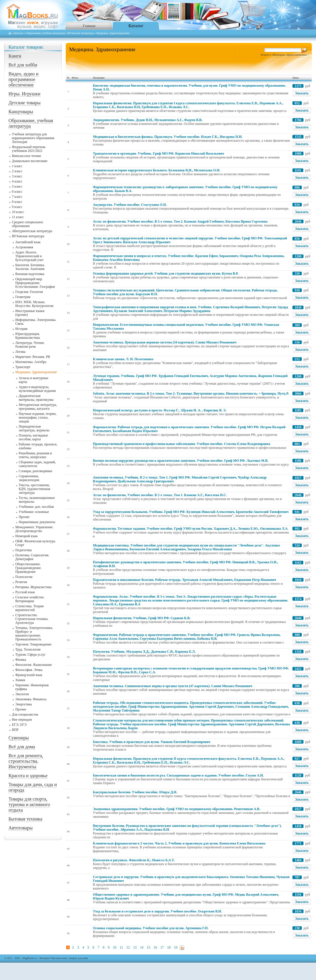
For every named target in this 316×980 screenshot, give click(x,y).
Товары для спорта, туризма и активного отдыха (29, 804)
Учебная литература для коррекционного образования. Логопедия (33, 138)
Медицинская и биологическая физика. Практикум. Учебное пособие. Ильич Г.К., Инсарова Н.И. (168, 137)
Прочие (24, 517)
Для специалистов (25, 714)
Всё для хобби (23, 65)
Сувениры (19, 738)
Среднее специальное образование (27, 224)
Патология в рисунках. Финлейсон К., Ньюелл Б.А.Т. (134, 860)
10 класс (18, 212)
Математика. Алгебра (31, 362)
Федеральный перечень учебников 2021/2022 (29, 149)
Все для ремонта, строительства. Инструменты (26, 761)
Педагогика (24, 550)
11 (121, 947)
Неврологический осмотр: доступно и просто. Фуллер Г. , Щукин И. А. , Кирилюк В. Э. (160, 410)
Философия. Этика (29, 670)
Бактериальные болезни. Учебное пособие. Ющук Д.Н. (135, 792)
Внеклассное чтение (27, 156)
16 (155, 947)
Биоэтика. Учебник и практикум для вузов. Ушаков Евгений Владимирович (152, 742)
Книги (15, 56)
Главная (89, 26)
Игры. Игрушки (24, 94)
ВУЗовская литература (81, 33)
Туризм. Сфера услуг (30, 655)
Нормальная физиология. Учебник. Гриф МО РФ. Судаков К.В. (142, 618)
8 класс (17, 202)
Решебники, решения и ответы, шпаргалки (35, 455)
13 (135, 947)
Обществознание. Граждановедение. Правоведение (28, 568)
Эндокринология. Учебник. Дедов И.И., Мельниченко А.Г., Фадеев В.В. (148, 120)
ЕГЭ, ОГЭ (19, 725)
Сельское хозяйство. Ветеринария (30, 599)
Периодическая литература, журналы (34, 428)
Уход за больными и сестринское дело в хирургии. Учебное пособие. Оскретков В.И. (157, 911)
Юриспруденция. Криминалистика (28, 336)
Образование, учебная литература (46, 33)
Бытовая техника (25, 819)
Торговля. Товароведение (33, 644)
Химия (20, 680)
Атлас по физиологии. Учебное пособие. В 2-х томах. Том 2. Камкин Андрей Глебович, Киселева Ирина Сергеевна (180, 221)
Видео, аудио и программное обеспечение (23, 79)
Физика (21, 660)
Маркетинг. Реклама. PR (33, 357)
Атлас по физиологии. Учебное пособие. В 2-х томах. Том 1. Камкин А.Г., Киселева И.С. (160, 495)
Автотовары (21, 828)
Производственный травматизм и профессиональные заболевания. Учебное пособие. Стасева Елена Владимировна (182, 444)
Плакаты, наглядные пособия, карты (33, 437)
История (21, 329)
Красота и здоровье (28, 776)
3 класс (17, 176)
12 (128, 947)
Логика (20, 352)
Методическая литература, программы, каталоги (38, 407)
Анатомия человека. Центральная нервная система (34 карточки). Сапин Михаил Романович (165, 342)
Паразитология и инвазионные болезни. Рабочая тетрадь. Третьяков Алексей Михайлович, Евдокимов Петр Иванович (185, 580)
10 (115, 947)
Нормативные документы (37, 522)
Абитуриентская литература (32, 231)
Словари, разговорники (35, 471)
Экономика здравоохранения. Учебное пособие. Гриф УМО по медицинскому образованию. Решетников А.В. (177, 809)
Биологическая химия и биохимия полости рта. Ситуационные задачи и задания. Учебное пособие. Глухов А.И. (178, 775)
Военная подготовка (30, 274)
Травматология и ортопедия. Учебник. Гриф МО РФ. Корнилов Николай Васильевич (159, 153)
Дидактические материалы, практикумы (36, 398)
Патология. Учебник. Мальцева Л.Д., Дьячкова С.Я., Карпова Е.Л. (144, 652)
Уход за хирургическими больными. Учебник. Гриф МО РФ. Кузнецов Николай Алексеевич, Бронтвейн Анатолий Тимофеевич (191, 512)
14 (142, 947)
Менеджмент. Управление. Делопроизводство (34, 529)
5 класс (17, 186)
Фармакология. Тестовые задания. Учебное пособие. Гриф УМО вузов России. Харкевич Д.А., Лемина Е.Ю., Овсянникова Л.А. (191, 529)
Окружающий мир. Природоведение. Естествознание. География (35, 283)
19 (176, 947)
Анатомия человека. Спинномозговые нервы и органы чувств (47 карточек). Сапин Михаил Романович (173, 686)
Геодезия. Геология (29, 292)
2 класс (17, 171)
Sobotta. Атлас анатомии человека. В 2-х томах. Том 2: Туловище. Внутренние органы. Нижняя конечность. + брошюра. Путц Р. (191, 393)
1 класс (17, 166)
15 (148, 947)
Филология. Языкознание (34, 665)
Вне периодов (22, 719)
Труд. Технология (28, 649)
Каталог (136, 26)
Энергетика (24, 704)
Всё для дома (22, 747)
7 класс (17, 197)
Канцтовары (21, 112)
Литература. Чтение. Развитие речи (30, 345)
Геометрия (23, 297)
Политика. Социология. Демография (32, 557)
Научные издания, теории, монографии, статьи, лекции (38, 417)
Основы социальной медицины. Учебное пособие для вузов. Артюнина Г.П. (151, 928)
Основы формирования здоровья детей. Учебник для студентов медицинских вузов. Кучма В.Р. (166, 273)
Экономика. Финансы (31, 699)
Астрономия (24, 247)
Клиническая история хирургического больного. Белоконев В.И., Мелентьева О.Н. (157, 170)
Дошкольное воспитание (30, 161)
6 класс (17, 191)
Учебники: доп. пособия (36, 507)
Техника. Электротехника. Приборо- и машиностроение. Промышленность (34, 633)
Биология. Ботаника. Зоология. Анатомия (30, 267)
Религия (21, 582)
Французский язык (29, 675)
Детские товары (25, 103)
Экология (22, 694)
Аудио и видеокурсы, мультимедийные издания (37, 389)
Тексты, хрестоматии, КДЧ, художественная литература (34, 489)
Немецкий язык (27, 536)
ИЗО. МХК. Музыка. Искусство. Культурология (34, 304)
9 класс (17, 207)
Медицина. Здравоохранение (36, 372)
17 (162, 947)
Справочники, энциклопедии (29, 478)
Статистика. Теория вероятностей (29, 608)
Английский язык (28, 242)
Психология (24, 577)
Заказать (302, 93)
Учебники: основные (34, 512)
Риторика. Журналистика (33, 587)
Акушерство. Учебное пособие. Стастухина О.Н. (130, 205)
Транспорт (23, 367)
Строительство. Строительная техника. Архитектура (32, 619)
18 (169, 947)
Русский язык (25, 592)
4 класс (17, 181)
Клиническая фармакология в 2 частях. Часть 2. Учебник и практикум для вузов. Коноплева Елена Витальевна (179, 843)
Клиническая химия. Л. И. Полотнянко (123, 359)
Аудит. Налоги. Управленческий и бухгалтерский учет (29, 256)
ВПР (15, 730)
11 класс (18, 217)
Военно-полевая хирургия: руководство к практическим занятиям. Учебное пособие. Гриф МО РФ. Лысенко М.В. (181, 461)
